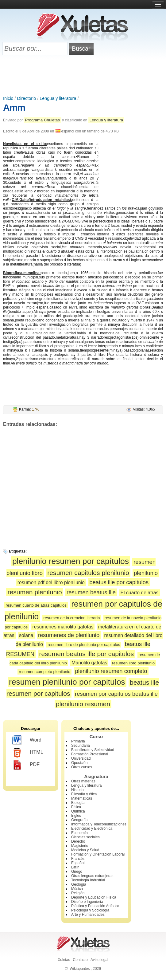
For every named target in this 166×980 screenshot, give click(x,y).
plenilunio (146, 573)
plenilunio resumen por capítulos (71, 561)
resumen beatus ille (91, 592)
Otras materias (83, 781)
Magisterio (80, 846)
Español (78, 863)
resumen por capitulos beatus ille (116, 694)
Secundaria (81, 746)
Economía (79, 833)
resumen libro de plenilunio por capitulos (84, 645)
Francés (78, 859)
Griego (77, 872)
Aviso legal (99, 960)
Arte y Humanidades (88, 915)
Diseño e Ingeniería (87, 902)
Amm (14, 107)
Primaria (78, 741)
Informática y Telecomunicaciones (99, 824)
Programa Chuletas (42, 120)
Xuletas (64, 960)
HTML (28, 753)
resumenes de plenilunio (69, 635)
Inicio (8, 98)
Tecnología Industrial (88, 880)
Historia (77, 790)
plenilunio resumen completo (111, 671)
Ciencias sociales (85, 837)
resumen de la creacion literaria (72, 618)
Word (27, 740)
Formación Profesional (90, 754)
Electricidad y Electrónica (92, 828)
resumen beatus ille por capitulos (87, 654)
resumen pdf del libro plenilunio (51, 582)
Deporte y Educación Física (94, 897)
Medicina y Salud (85, 850)
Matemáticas (82, 798)
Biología (78, 803)
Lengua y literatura (58, 98)
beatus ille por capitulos (119, 582)
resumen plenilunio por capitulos (67, 682)
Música (77, 889)
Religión (78, 893)
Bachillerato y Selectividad (93, 750)
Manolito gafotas (89, 663)
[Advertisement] (83, 76)
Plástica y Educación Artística (95, 906)
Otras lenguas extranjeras (92, 876)
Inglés (76, 816)
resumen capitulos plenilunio (88, 573)
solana (26, 635)
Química (78, 811)
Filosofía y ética (84, 794)
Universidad (81, 758)
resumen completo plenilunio (44, 672)
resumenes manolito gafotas (63, 627)
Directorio (27, 98)
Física (76, 807)
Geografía (79, 820)
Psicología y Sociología (90, 910)
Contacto (80, 960)
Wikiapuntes (80, 969)
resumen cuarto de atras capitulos (36, 605)
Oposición (79, 763)
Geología (79, 884)
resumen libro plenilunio (133, 663)
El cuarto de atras (139, 593)
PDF (26, 765)
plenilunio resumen (83, 704)
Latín (75, 867)
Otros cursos (82, 767)
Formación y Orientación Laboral (98, 854)
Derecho (78, 841)
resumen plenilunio (35, 592)
